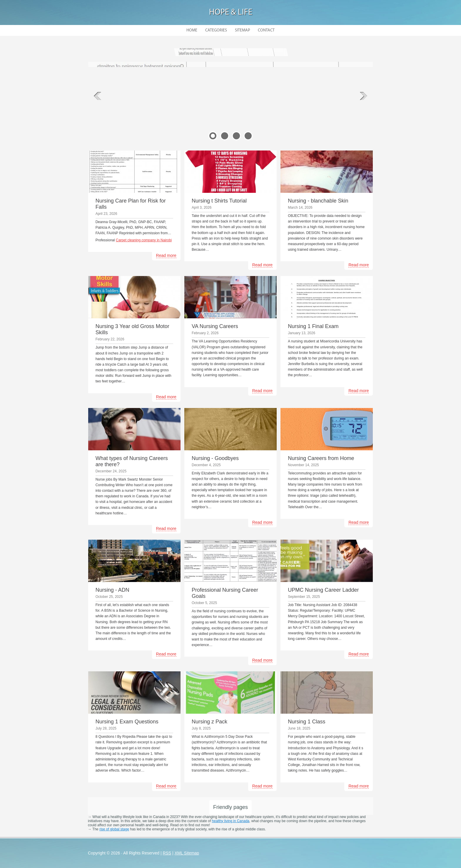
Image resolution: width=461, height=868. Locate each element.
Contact (266, 30)
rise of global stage (114, 829)
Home (192, 30)
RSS (167, 853)
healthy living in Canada (231, 821)
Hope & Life (231, 12)
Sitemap (242, 30)
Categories (216, 30)
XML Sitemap (187, 853)
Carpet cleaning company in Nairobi (144, 240)
